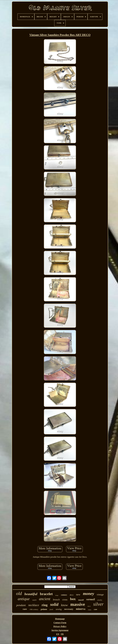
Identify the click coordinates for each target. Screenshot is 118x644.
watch (34, 600)
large (57, 595)
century (64, 595)
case (95, 609)
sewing (59, 609)
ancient (45, 599)
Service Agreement (60, 630)
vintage (100, 595)
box (73, 599)
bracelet (46, 594)
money (88, 594)
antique (24, 599)
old (19, 593)
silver (98, 604)
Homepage (60, 619)
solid (54, 604)
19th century (34, 609)
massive (78, 604)
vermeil (91, 599)
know (64, 605)
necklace (34, 605)
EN (58, 634)
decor (89, 606)
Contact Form (60, 623)
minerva (81, 609)
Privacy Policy (60, 626)
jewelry (100, 600)
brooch (56, 600)
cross (65, 600)
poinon (44, 609)
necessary (69, 609)
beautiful (31, 594)
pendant (21, 605)
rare (25, 609)
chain (90, 610)
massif (81, 600)
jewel (51, 609)
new (78, 595)
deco (72, 595)
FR (62, 634)
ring (45, 605)
